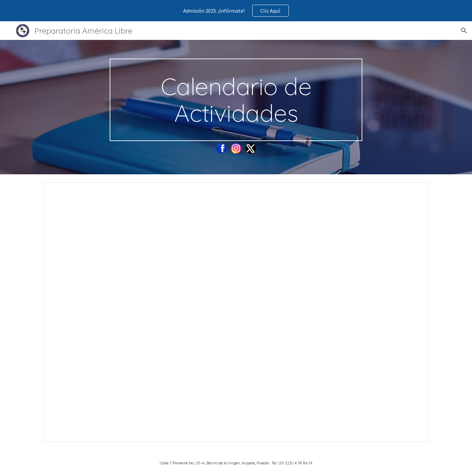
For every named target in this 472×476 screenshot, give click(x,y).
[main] (236, 100)
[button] (464, 31)
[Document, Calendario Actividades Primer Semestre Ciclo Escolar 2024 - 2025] (236, 312)
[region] (236, 11)
